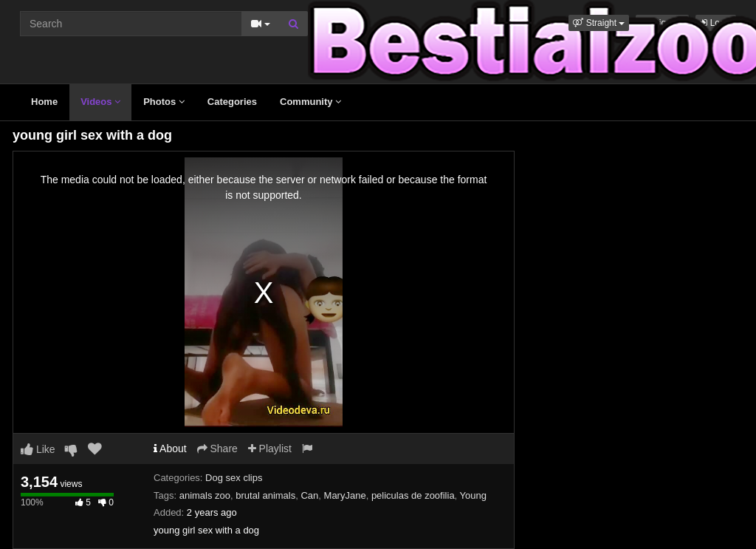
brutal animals (265, 495)
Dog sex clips (234, 478)
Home (44, 102)
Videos (100, 102)
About (170, 449)
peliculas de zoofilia (413, 495)
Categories (232, 102)
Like (38, 449)
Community (310, 102)
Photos (164, 102)
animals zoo (205, 495)
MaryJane (345, 495)
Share (217, 449)
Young (473, 495)
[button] (599, 23)
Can (309, 495)
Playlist (270, 449)
